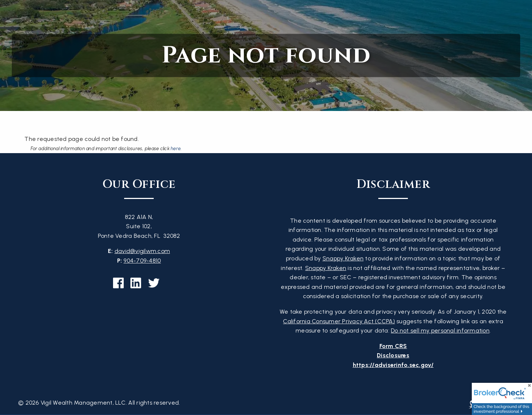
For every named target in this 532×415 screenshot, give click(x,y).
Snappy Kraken (343, 258)
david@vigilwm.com (142, 251)
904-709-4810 (142, 261)
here (176, 149)
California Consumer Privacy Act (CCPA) (339, 321)
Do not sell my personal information (440, 330)
